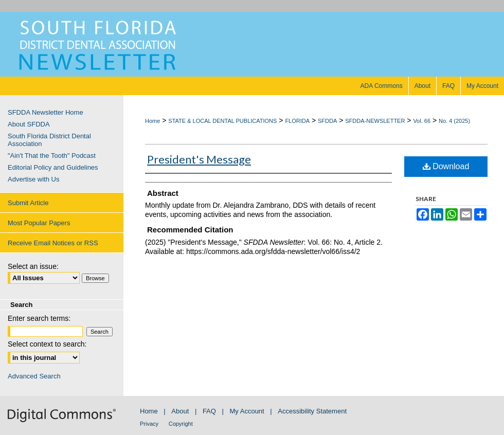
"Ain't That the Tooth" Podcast (52, 156)
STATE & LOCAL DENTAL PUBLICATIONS (222, 121)
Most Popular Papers (39, 223)
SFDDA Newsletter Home (46, 112)
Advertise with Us (33, 179)
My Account (247, 411)
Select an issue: (33, 266)
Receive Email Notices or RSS (53, 243)
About (180, 411)
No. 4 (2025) (454, 121)
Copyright (181, 424)
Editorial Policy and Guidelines (53, 167)
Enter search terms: (39, 318)
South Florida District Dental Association (49, 140)
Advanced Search (34, 376)
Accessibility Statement (312, 411)
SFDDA (327, 121)
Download (446, 166)
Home (152, 121)
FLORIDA (297, 121)
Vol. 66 (422, 121)
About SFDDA (29, 124)
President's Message (199, 159)
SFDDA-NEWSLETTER (375, 121)
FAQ (209, 411)
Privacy (149, 424)
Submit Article (28, 203)
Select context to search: (47, 344)
